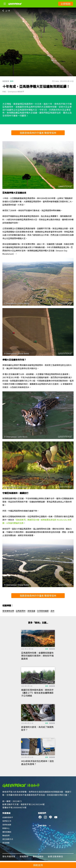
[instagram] (45, 817)
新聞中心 (6, 828)
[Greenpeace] (15, 7)
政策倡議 (31, 611)
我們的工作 (7, 821)
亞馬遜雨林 (21, 611)
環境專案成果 (8, 611)
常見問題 (6, 843)
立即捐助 (66, 4)
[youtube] (56, 817)
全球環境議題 (43, 611)
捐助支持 (38, 865)
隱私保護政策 (9, 856)
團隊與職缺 (7, 832)
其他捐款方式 (8, 839)
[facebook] (40, 817)
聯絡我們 (6, 835)
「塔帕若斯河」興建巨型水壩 (26, 520)
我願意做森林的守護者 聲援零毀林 (38, 133)
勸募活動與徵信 (56, 856)
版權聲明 (24, 856)
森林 (12, 81)
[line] (51, 817)
